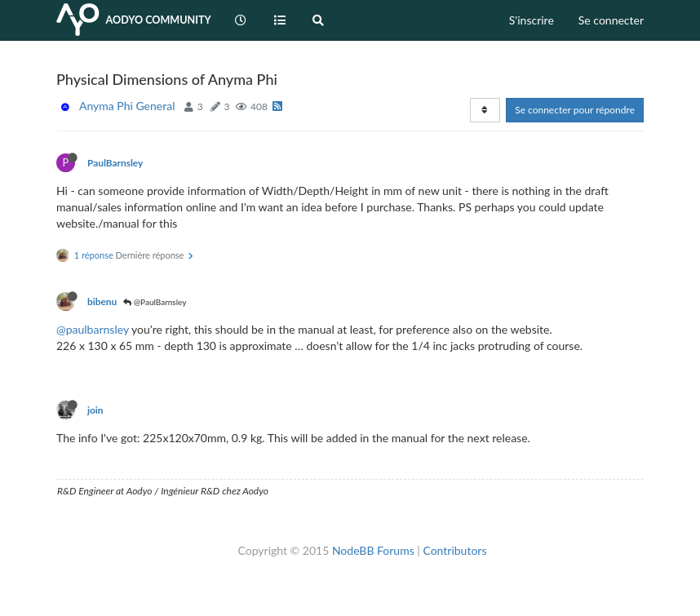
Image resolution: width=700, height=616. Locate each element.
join (95, 410)
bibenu (102, 301)
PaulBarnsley (115, 163)
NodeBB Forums (373, 550)
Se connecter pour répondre (575, 110)
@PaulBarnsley (155, 302)
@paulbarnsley (93, 329)
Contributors (454, 550)
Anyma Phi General (127, 106)
